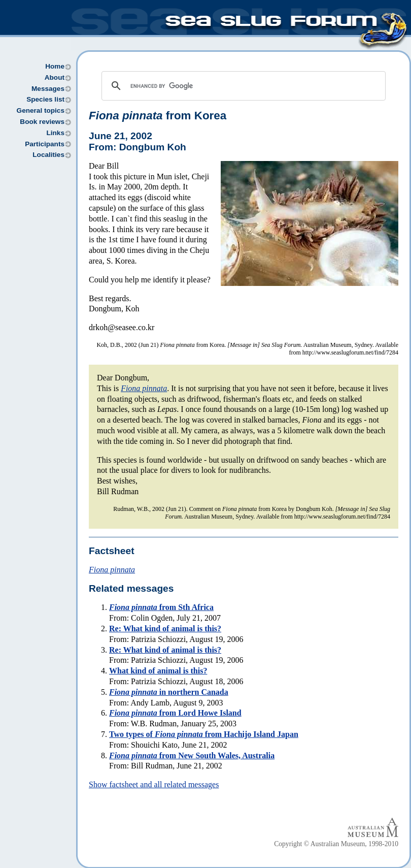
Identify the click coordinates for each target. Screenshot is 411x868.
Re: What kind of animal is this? (165, 629)
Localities (48, 155)
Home (55, 66)
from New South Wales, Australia (192, 756)
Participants (45, 144)
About (55, 77)
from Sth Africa (161, 607)
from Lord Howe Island (175, 713)
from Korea (158, 116)
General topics (41, 110)
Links (55, 133)
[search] (242, 86)
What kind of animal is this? (158, 671)
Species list (45, 99)
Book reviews (42, 122)
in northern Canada (169, 692)
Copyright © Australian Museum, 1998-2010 (336, 844)
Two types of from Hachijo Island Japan (204, 734)
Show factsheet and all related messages (154, 784)
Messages (48, 89)
